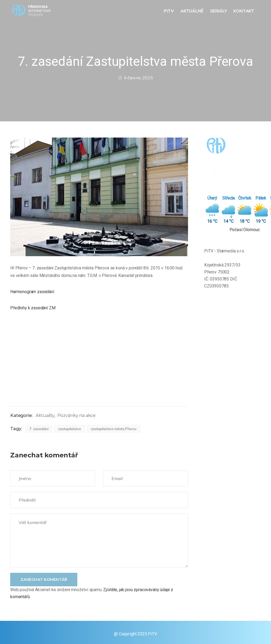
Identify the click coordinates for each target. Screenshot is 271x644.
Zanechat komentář (44, 580)
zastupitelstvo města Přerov (114, 429)
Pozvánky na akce (77, 415)
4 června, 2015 (135, 78)
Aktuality (45, 415)
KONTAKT (244, 11)
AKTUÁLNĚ (193, 11)
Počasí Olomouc (245, 230)
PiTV (169, 11)
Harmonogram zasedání (32, 292)
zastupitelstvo (70, 429)
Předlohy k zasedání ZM (33, 308)
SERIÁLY (219, 11)
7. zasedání (39, 429)
